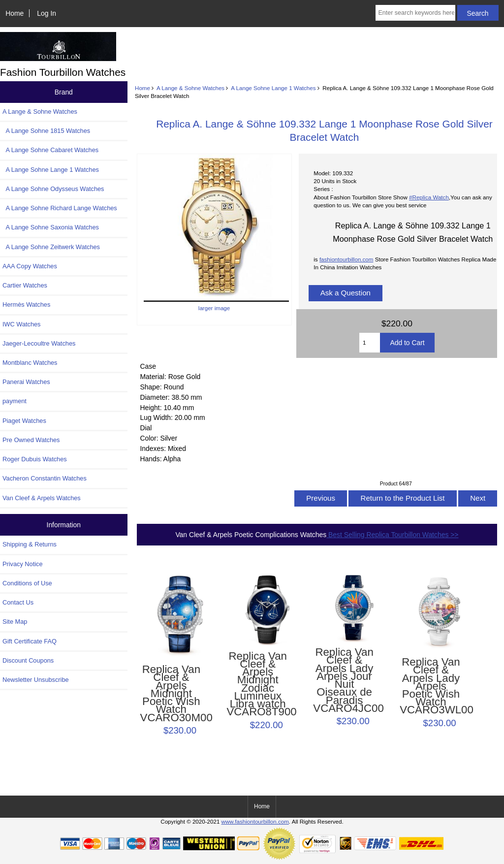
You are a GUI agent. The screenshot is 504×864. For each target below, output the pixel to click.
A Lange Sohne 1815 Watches (46, 131)
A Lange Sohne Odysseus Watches (53, 189)
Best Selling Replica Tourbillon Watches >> (392, 535)
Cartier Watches (25, 285)
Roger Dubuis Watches (35, 459)
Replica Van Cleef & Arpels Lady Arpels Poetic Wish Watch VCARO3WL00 (431, 686)
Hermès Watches (26, 304)
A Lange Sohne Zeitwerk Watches (51, 247)
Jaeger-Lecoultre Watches (39, 343)
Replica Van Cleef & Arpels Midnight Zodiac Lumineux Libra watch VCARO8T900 (258, 684)
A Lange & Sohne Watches (190, 88)
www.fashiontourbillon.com (255, 821)
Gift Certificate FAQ (30, 641)
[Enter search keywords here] (415, 13)
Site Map (15, 622)
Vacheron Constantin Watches (45, 478)
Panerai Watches (26, 382)
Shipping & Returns (30, 544)
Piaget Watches (24, 421)
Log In (47, 13)
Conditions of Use (27, 583)
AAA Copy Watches (30, 266)
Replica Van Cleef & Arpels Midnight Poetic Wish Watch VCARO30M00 (172, 694)
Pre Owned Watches (31, 440)
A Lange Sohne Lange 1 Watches (273, 88)
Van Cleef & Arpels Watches (42, 498)
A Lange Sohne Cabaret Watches (50, 150)
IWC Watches (21, 324)
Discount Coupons (28, 660)
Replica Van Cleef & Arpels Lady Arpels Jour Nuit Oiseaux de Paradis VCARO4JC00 (344, 680)
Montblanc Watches (30, 363)
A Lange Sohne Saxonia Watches (51, 227)
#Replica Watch (429, 197)
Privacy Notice (22, 564)
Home (15, 13)
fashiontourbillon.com (346, 259)
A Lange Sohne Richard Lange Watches (60, 208)
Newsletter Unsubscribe (36, 680)
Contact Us (18, 602)
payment (15, 401)
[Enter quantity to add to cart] (370, 343)
